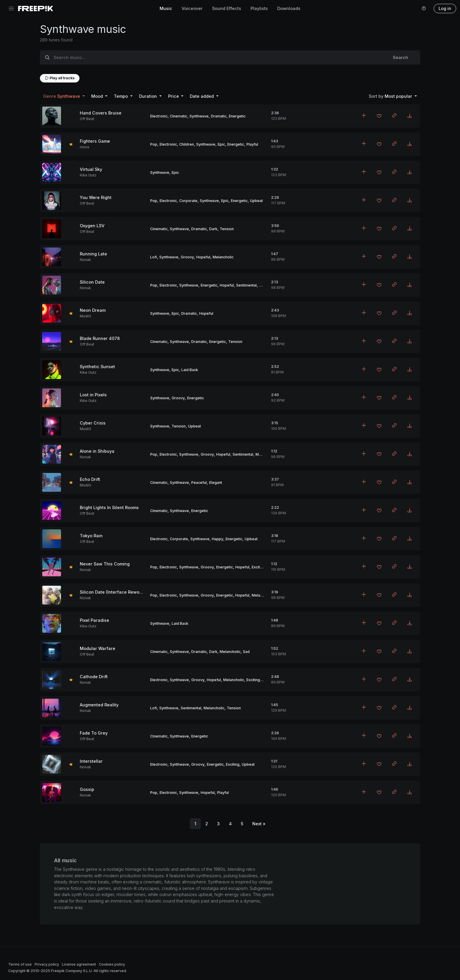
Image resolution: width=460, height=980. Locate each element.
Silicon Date (92, 282)
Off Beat (87, 119)
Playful (252, 144)
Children (187, 144)
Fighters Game (95, 141)
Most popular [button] (391, 96)
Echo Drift (90, 479)
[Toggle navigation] (11, 9)
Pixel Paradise (94, 620)
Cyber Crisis (93, 423)
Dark (213, 229)
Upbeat (256, 201)
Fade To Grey (94, 733)
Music (166, 8)
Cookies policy (112, 964)
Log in (445, 8)
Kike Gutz (88, 175)
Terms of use (20, 964)
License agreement (79, 964)
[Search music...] (218, 58)
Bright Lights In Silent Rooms (109, 507)
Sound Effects (227, 8)
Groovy (187, 257)
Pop (154, 144)
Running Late (93, 254)
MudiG (86, 316)
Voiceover (192, 8)
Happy (218, 539)
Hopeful (203, 257)
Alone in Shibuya (97, 451)
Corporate (188, 201)
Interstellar (91, 761)
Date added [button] (202, 96)
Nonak (85, 260)
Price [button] (174, 96)
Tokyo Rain (91, 536)
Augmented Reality (99, 705)
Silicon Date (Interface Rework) (112, 592)
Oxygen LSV (92, 226)
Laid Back (190, 370)
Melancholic (223, 257)
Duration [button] (149, 96)
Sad (246, 652)
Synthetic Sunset (97, 367)
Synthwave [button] (62, 96)
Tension (227, 229)
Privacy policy (47, 964)
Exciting (258, 567)
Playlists (259, 8)
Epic (221, 144)
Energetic (237, 116)
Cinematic (179, 116)
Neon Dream (93, 310)
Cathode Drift (94, 677)
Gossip (87, 789)
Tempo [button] (121, 96)
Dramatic (219, 116)
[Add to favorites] (379, 117)
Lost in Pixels (93, 395)
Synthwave (199, 116)
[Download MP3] (410, 116)
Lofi (154, 257)
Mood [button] (98, 96)
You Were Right (96, 197)
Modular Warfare (98, 648)
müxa (84, 147)
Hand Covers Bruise (101, 113)
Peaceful (199, 483)
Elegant (216, 483)
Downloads (289, 8)
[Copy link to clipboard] (394, 116)
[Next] (259, 824)
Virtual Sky (91, 169)
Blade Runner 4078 (100, 338)
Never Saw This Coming (105, 564)
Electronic (159, 116)
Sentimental (246, 285)
